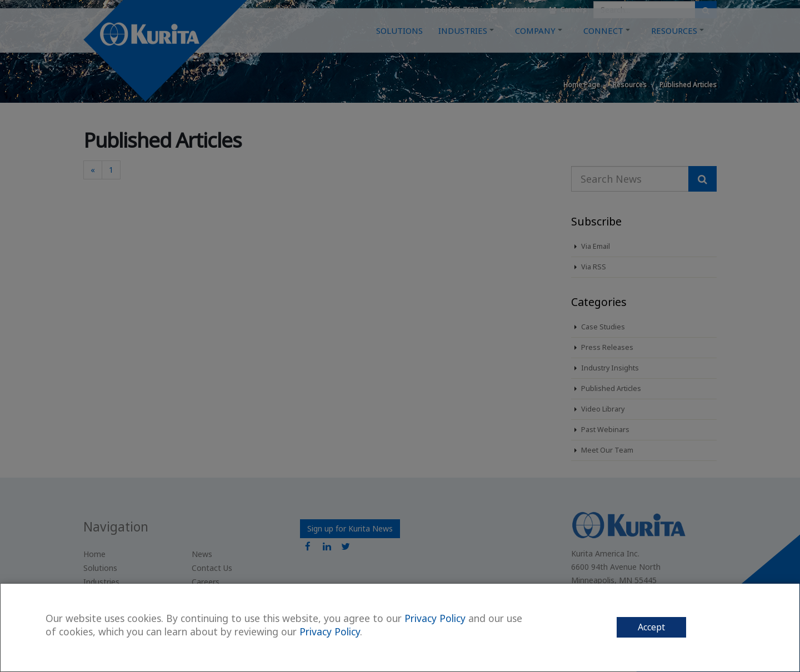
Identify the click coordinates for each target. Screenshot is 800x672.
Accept (651, 627)
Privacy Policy (435, 618)
